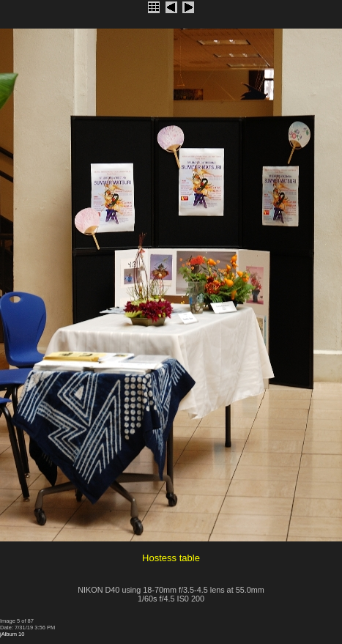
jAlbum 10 (12, 634)
